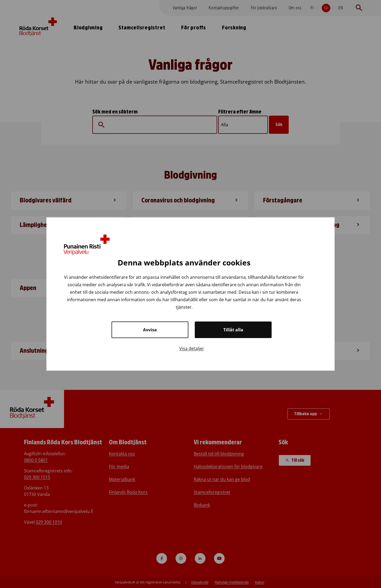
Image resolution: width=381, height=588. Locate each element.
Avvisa (150, 330)
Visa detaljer (192, 348)
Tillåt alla (233, 330)
